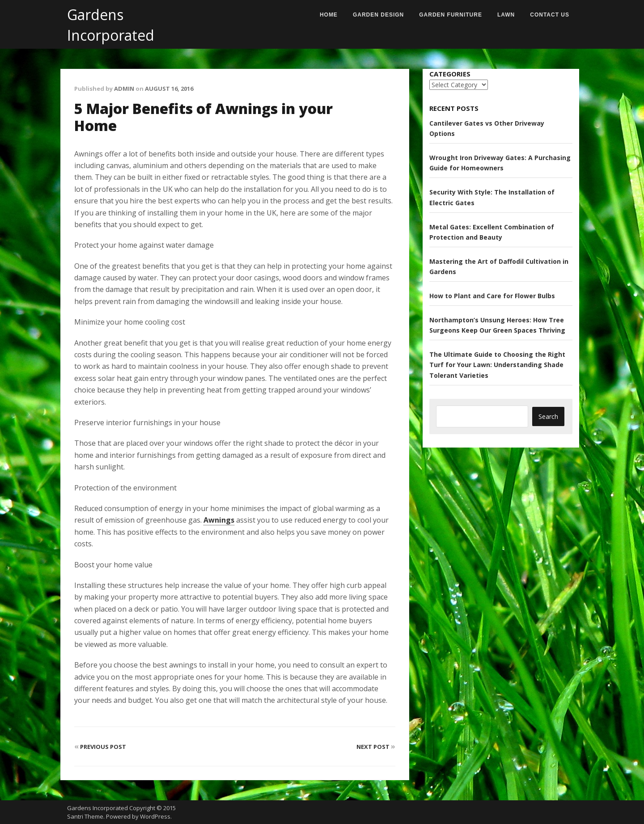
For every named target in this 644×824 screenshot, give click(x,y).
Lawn (506, 15)
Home (329, 15)
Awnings (219, 520)
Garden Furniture (451, 15)
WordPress (155, 816)
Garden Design (378, 15)
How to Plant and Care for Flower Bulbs (492, 296)
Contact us (550, 15)
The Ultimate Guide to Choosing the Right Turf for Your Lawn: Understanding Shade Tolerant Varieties (497, 365)
